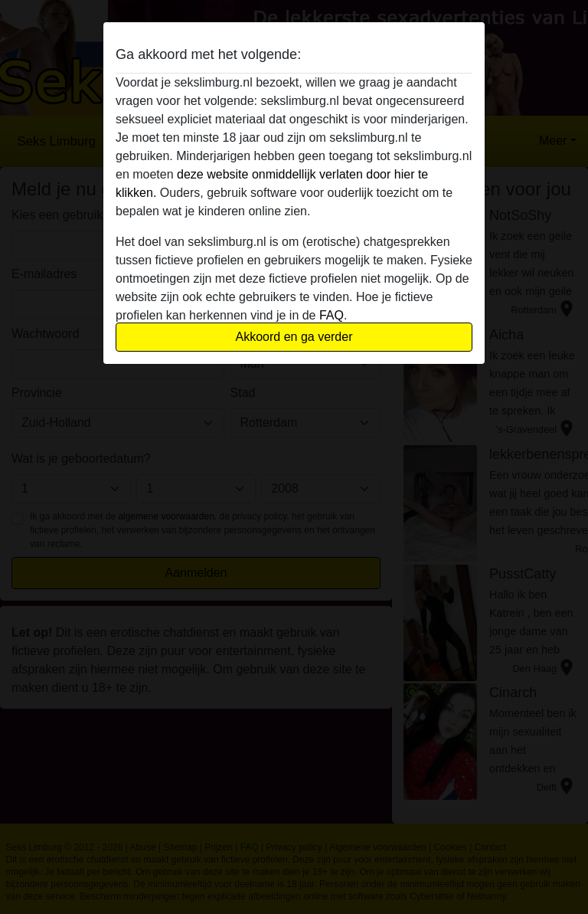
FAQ (332, 315)
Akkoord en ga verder (294, 337)
